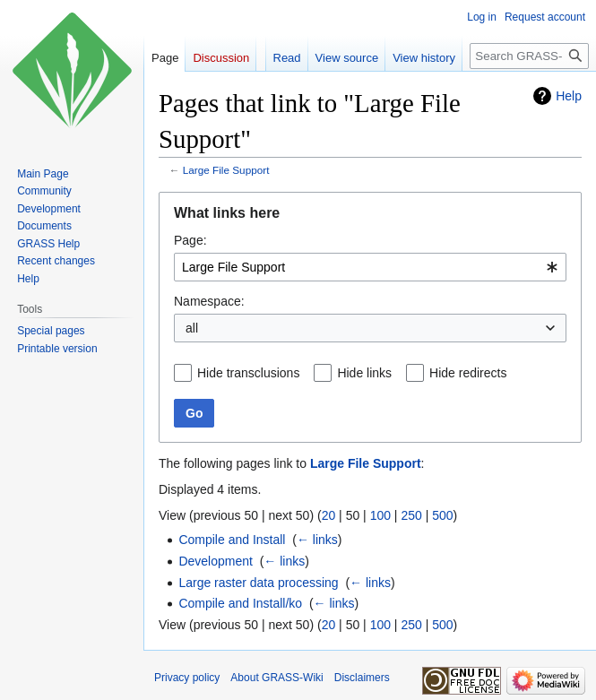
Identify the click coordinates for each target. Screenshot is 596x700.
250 (411, 515)
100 (380, 515)
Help (569, 96)
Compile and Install (232, 540)
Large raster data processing (258, 583)
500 (442, 515)
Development (216, 561)
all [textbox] (192, 328)
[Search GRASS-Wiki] (529, 56)
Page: (190, 240)
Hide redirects (468, 373)
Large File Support (226, 170)
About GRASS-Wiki (276, 678)
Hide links (364, 373)
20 (329, 515)
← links (317, 540)
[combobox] (370, 267)
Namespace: (209, 301)
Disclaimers (362, 678)
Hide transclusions (248, 373)
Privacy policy (187, 678)
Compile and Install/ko (240, 603)
